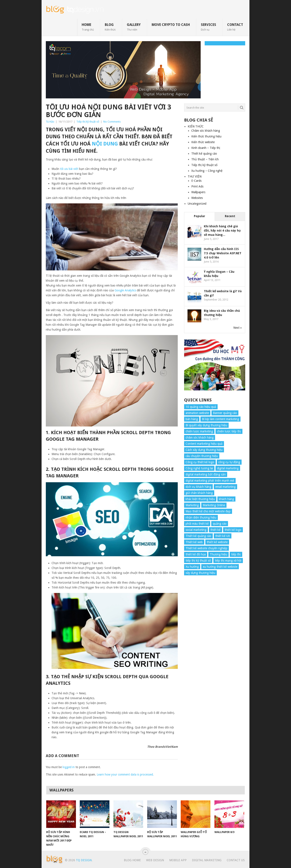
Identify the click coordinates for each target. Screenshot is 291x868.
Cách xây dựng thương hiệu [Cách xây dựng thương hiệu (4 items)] (204, 450)
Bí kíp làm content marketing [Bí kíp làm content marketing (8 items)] (220, 419)
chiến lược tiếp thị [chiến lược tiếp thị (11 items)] (229, 431)
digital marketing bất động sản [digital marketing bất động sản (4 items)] (206, 474)
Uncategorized (197, 204)
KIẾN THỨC (196, 126)
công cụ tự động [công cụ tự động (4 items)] (229, 462)
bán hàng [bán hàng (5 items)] (192, 419)
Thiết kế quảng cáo (204, 154)
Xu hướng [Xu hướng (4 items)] (192, 567)
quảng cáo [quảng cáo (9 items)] (220, 524)
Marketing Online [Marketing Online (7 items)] (214, 505)
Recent (230, 216)
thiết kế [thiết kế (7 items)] (215, 530)
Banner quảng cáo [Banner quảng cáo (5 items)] (225, 413)
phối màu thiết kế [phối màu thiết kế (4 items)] (197, 524)
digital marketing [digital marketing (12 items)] (228, 468)
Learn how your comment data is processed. (125, 774)
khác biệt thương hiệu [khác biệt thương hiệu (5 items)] (200, 499)
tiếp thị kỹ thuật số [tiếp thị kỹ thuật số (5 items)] (198, 560)
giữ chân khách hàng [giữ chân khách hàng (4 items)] (199, 493)
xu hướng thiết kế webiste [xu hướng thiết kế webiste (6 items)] (220, 567)
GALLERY (134, 27)
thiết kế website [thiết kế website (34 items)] (217, 542)
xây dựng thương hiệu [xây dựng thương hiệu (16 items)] (200, 573)
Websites (197, 198)
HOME (88, 27)
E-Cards (196, 181)
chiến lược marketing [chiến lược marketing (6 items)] (199, 431)
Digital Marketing (207, 860)
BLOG (110, 27)
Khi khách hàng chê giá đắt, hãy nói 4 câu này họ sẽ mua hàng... (222, 231)
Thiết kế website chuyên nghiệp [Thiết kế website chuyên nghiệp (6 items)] (206, 548)
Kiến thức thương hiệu (206, 136)
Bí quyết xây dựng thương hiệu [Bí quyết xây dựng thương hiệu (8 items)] (206, 425)
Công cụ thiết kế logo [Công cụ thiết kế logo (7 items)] (200, 462)
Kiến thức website (203, 142)
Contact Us (236, 860)
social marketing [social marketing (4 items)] (196, 530)
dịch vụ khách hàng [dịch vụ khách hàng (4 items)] (198, 487)
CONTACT (235, 27)
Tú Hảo (50, 122)
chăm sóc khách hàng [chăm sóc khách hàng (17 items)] (200, 437)
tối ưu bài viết (69, 169)
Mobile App (178, 860)
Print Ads (197, 186)
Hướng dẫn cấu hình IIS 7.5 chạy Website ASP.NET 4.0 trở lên (223, 253)
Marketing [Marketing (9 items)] (192, 505)
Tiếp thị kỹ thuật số (88, 122)
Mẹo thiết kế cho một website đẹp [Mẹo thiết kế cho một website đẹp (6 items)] (208, 511)
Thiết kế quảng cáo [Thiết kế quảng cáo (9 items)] (198, 536)
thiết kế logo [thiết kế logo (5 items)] (233, 530)
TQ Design (84, 860)
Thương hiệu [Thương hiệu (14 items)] (218, 554)
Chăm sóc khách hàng (206, 131)
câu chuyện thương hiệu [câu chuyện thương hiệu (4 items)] (202, 456)
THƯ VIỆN (195, 176)
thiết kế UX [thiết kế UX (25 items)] (223, 536)
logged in (69, 767)
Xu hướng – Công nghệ (207, 171)
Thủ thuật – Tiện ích (205, 159)
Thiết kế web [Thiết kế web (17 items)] (194, 542)
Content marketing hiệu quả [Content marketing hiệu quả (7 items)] (204, 444)
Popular (199, 216)
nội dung (105, 144)
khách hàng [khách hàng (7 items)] (226, 499)
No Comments (112, 122)
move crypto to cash (171, 25)
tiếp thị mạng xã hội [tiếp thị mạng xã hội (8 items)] (228, 560)
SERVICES (208, 27)
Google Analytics (125, 290)
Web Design (155, 860)
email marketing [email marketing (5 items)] (225, 487)
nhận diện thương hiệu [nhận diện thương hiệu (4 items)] (201, 517)
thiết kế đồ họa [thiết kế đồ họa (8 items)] (196, 554)
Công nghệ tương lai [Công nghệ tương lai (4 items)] (199, 468)
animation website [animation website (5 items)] (197, 413)
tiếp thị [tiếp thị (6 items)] (236, 554)
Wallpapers (198, 192)
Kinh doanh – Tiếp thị (206, 148)
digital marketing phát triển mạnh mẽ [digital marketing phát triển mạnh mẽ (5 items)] (210, 481)
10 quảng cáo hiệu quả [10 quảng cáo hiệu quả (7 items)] (201, 407)
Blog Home (132, 860)
